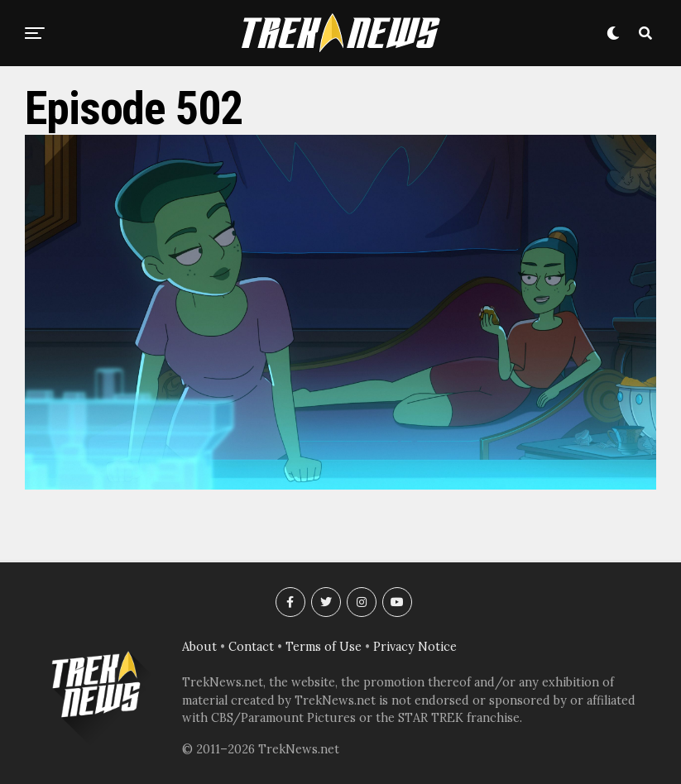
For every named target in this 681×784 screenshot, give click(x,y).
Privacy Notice (415, 647)
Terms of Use (324, 647)
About (199, 647)
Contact (251, 647)
